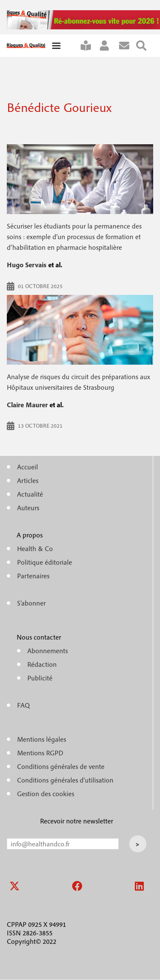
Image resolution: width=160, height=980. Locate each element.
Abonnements (48, 651)
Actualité (30, 494)
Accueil (28, 467)
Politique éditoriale (45, 562)
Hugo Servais (27, 265)
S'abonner (89, 46)
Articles (28, 480)
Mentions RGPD (40, 753)
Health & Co (35, 549)
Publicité (40, 678)
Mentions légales (42, 739)
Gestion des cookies (46, 794)
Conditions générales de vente (61, 766)
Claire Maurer (27, 405)
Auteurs (28, 508)
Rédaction (42, 664)
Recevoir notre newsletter (77, 821)
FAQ (23, 705)
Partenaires (33, 576)
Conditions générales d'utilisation (65, 780)
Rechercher (145, 46)
